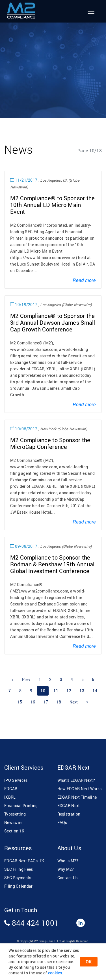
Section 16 (14, 831)
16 (33, 702)
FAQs (62, 822)
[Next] (74, 702)
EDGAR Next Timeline (77, 797)
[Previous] (13, 680)
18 (59, 702)
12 (69, 691)
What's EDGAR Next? (76, 780)
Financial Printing (21, 806)
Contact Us (68, 878)
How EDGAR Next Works (80, 789)
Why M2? (66, 869)
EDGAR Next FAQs (24, 861)
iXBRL (10, 797)
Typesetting (15, 814)
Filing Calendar (19, 886)
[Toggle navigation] (91, 11)
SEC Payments (18, 878)
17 (46, 702)
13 (82, 691)
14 (95, 691)
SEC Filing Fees (19, 869)
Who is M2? (68, 861)
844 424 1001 (31, 923)
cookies (55, 973)
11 (56, 691)
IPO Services (16, 780)
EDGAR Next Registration (69, 810)
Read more (84, 280)
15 (20, 702)
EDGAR (11, 789)
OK (89, 962)
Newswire (13, 822)
